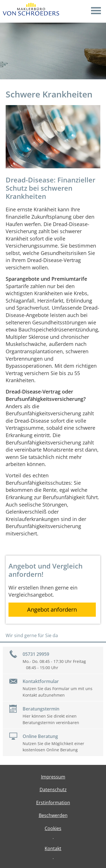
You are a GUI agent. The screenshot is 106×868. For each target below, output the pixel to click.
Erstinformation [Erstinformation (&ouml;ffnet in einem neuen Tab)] (53, 803)
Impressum (53, 777)
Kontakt (53, 848)
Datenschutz (53, 790)
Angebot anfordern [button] (52, 609)
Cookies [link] (53, 828)
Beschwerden (53, 815)
